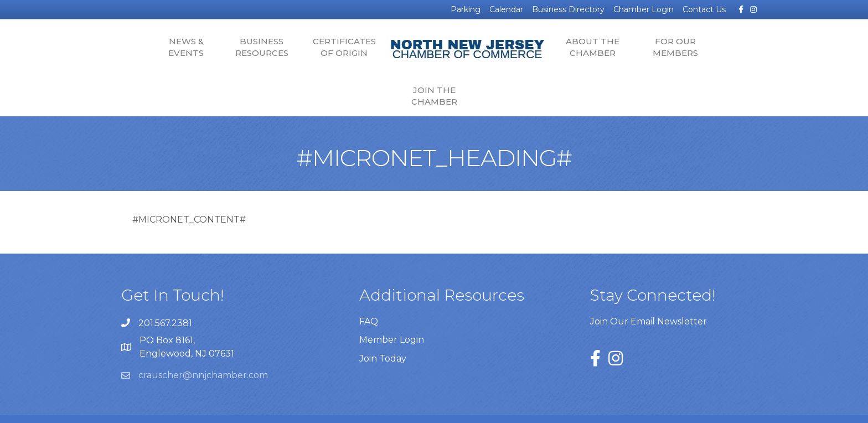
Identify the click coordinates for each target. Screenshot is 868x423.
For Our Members (634, 47)
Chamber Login (644, 9)
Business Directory (568, 9)
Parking (466, 9)
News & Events (145, 47)
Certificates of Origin (303, 47)
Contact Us (704, 9)
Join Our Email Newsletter (649, 289)
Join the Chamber (717, 47)
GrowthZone (577, 406)
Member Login (392, 308)
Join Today (383, 326)
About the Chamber (552, 47)
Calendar (506, 9)
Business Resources (220, 47)
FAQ (369, 290)
